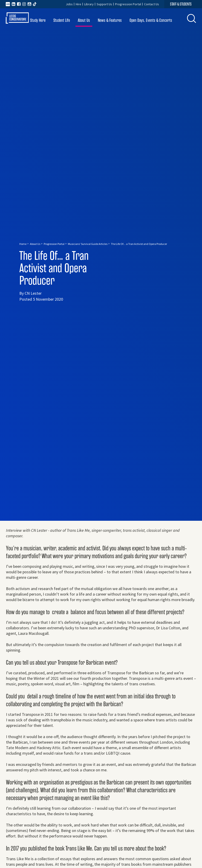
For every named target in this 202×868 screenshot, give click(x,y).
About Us (84, 20)
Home (23, 244)
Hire (78, 4)
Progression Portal (128, 4)
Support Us (104, 4)
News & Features (110, 20)
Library (89, 4)
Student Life (62, 20)
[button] (192, 19)
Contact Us (151, 4)
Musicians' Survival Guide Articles (88, 244)
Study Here (38, 20)
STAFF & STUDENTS (181, 4)
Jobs (69, 4)
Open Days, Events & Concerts (151, 20)
